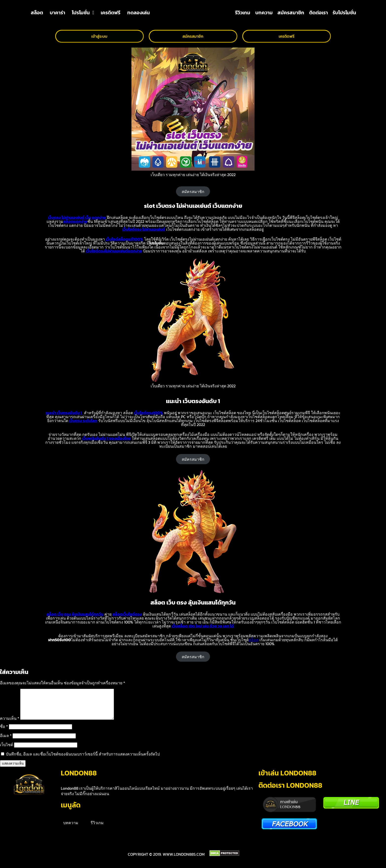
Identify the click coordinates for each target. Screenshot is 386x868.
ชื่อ (4, 732)
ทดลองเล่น (139, 13)
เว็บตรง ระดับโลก (83, 421)
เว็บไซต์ (7, 751)
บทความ (264, 13)
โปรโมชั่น (83, 13)
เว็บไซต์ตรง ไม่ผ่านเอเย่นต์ (144, 229)
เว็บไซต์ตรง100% (148, 413)
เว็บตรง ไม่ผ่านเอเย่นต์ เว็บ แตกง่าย (77, 217)
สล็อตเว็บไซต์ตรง (127, 614)
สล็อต (37, 13)
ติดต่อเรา (319, 13)
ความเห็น (10, 724)
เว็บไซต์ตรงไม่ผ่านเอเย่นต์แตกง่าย (114, 251)
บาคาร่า (57, 13)
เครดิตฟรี (111, 13)
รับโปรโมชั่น (344, 13)
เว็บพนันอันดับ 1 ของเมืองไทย (106, 438)
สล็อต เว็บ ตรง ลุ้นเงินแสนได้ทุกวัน (75, 614)
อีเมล (6, 741)
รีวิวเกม (243, 13)
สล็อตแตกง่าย (75, 221)
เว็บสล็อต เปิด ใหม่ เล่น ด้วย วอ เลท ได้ (203, 626)
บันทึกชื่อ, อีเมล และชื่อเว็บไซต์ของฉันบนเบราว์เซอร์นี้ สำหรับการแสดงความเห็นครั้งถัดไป (83, 760)
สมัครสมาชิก (291, 13)
